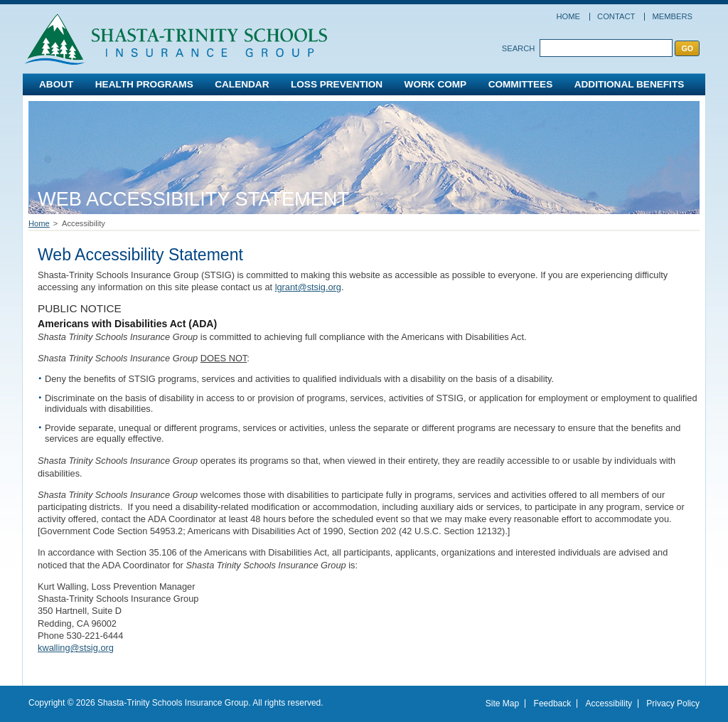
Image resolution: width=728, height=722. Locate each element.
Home (568, 16)
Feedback (553, 704)
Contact (616, 16)
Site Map (502, 704)
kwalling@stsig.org (76, 648)
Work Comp (436, 84)
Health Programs (144, 84)
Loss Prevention (337, 84)
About (56, 84)
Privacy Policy (673, 704)
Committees (521, 84)
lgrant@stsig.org (308, 287)
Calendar (242, 84)
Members (672, 16)
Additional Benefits (630, 84)
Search (519, 48)
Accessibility (609, 704)
